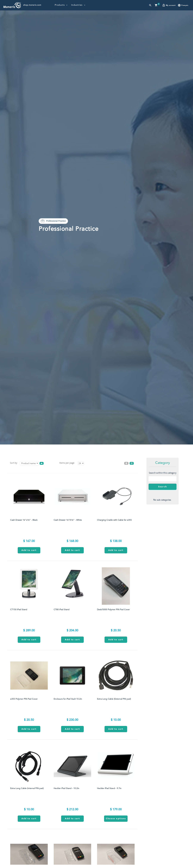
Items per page (67, 463)
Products (60, 5)
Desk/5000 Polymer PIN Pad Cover (113, 610)
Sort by (14, 463)
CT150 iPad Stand (19, 610)
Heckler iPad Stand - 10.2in (66, 788)
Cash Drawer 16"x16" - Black (24, 520)
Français (183, 5)
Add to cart (29, 550)
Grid (132, 463)
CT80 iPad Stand (62, 610)
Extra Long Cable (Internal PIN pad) (27, 788)
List (126, 463)
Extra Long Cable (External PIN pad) (114, 699)
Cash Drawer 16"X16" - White (68, 520)
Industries (77, 5)
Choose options (116, 819)
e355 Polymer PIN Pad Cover (24, 699)
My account (169, 5)
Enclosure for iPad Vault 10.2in (68, 699)
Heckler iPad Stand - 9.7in (109, 788)
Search (163, 487)
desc (42, 463)
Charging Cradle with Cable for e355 (114, 520)
